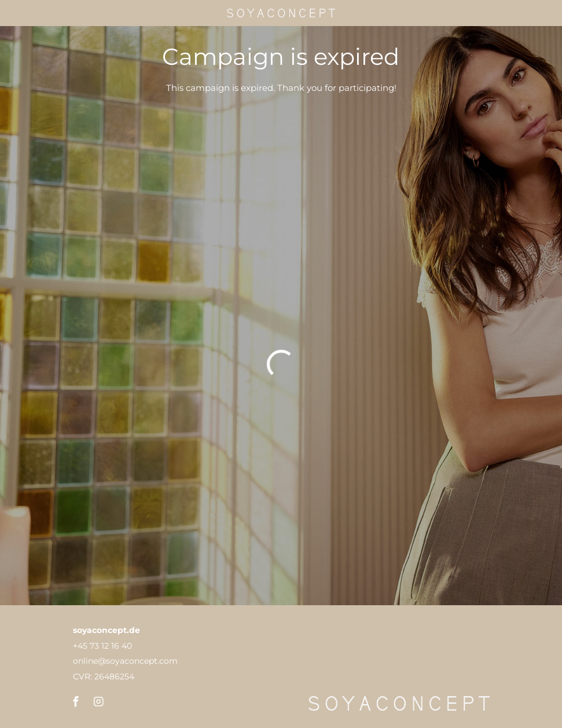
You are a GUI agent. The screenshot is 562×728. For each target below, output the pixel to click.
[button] (76, 702)
